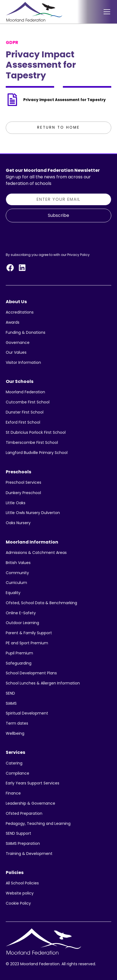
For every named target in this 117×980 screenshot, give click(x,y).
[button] (106, 12)
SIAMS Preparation (23, 843)
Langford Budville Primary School (37, 453)
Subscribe (58, 215)
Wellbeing (15, 733)
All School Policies (22, 883)
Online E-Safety (21, 613)
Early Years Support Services (33, 783)
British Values (18, 563)
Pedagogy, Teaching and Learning (38, 823)
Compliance (17, 773)
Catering (14, 763)
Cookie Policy (18, 903)
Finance (13, 793)
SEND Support (18, 833)
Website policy (20, 893)
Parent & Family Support (29, 633)
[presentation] (47, 236)
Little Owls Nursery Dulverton (33, 513)
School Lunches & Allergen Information (43, 683)
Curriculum (16, 583)
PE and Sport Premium (27, 643)
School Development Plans (31, 673)
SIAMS (11, 703)
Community (17, 573)
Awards (13, 322)
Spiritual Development (27, 713)
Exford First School (23, 422)
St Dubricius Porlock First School (36, 432)
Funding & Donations (26, 332)
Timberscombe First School (32, 442)
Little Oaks (16, 503)
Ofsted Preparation (24, 813)
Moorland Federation (25, 392)
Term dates (17, 723)
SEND (10, 693)
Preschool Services (24, 482)
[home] (34, 12)
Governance (18, 343)
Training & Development (29, 854)
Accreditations (20, 312)
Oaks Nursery (18, 523)
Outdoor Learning (22, 623)
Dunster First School (25, 412)
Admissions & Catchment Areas (36, 553)
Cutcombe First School (28, 402)
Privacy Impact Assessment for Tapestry (65, 100)
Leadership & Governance (30, 803)
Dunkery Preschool (23, 493)
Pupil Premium (19, 653)
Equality (13, 593)
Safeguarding (19, 663)
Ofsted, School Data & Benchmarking (41, 603)
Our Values (16, 352)
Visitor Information (23, 362)
